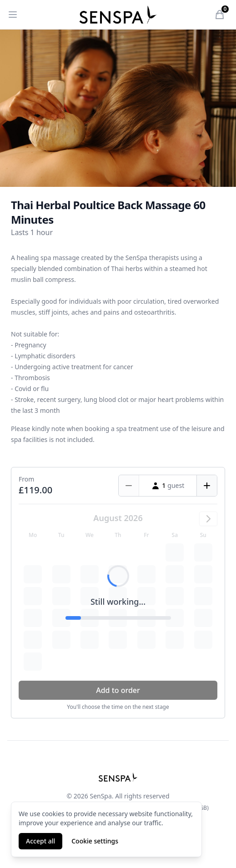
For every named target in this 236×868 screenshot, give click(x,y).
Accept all (40, 841)
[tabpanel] (118, 108)
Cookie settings (95, 841)
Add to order (118, 690)
